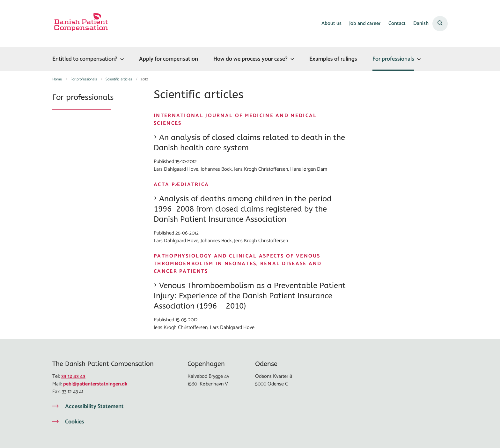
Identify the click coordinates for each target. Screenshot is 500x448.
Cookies (75, 422)
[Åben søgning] (440, 24)
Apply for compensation (169, 59)
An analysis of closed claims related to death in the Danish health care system (249, 143)
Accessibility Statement (94, 407)
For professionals (393, 59)
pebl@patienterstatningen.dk (95, 384)
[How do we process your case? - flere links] (291, 59)
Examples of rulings (333, 59)
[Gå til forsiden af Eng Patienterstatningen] (81, 23)
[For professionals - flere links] (418, 59)
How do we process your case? (250, 59)
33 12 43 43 (73, 376)
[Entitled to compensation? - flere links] (121, 59)
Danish (421, 24)
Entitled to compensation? (85, 59)
